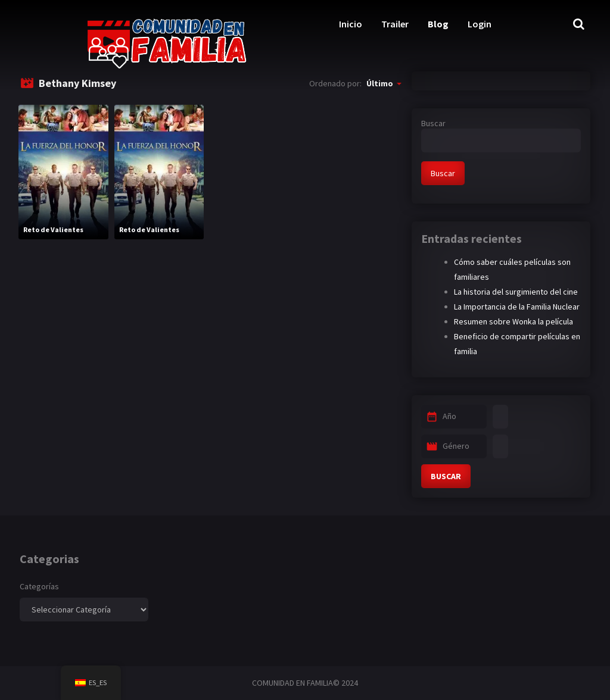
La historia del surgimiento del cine (516, 292)
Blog (438, 24)
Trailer (395, 24)
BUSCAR (446, 476)
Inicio (351, 24)
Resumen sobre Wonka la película (513, 321)
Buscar (433, 123)
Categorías (39, 586)
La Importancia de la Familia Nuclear (517, 307)
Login (480, 24)
